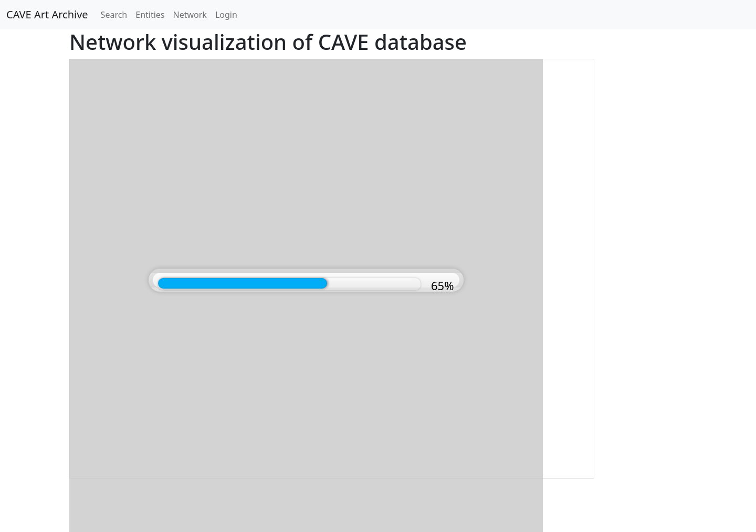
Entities (150, 15)
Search (114, 15)
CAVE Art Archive (47, 14)
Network (190, 15)
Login (226, 15)
